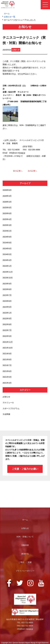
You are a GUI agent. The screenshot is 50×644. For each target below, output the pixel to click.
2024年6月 (7, 249)
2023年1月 (7, 313)
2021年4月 (7, 383)
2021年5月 (7, 377)
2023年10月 (8, 278)
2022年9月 (7, 319)
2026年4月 (7, 196)
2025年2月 (7, 231)
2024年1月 (7, 266)
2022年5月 (7, 336)
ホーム (7, 13)
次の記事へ (32, 171)
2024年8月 (7, 243)
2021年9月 (7, 354)
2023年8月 (7, 289)
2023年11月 (8, 272)
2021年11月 (8, 342)
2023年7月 (7, 295)
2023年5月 (7, 307)
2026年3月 (7, 202)
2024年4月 (7, 260)
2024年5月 (7, 254)
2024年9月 (7, 237)
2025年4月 (7, 219)
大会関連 (6, 414)
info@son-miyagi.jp (25, 629)
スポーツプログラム (11, 408)
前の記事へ (18, 171)
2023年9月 (7, 284)
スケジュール (8, 403)
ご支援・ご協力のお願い (25, 469)
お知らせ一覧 (10, 17)
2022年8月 (7, 324)
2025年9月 (7, 208)
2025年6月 (7, 213)
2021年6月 (7, 371)
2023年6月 (7, 301)
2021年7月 (7, 365)
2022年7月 (7, 330)
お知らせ (6, 397)
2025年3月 (7, 225)
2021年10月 (8, 348)
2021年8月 (7, 359)
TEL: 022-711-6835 (25, 623)
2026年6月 (7, 190)
